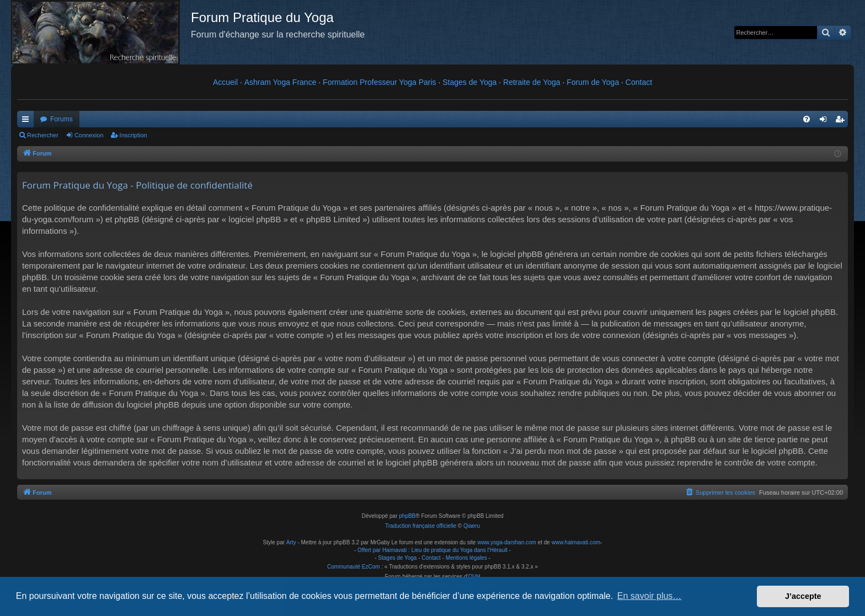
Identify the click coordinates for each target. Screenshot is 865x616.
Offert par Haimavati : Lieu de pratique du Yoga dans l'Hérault (432, 550)
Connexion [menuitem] (826, 121)
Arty (291, 542)
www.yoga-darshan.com (507, 542)
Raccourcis (28, 121)
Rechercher (43, 135)
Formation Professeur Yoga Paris (379, 82)
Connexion (89, 135)
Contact (639, 82)
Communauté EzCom (354, 567)
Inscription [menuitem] (842, 121)
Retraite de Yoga (532, 82)
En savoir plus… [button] (650, 596)
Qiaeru (472, 526)
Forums (62, 119)
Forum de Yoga (593, 82)
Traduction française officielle (421, 526)
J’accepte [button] (803, 596)
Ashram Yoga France (281, 82)
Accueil (225, 82)
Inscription (134, 135)
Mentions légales (466, 558)
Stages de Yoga (469, 82)
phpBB (407, 516)
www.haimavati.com (576, 542)
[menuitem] (807, 119)
